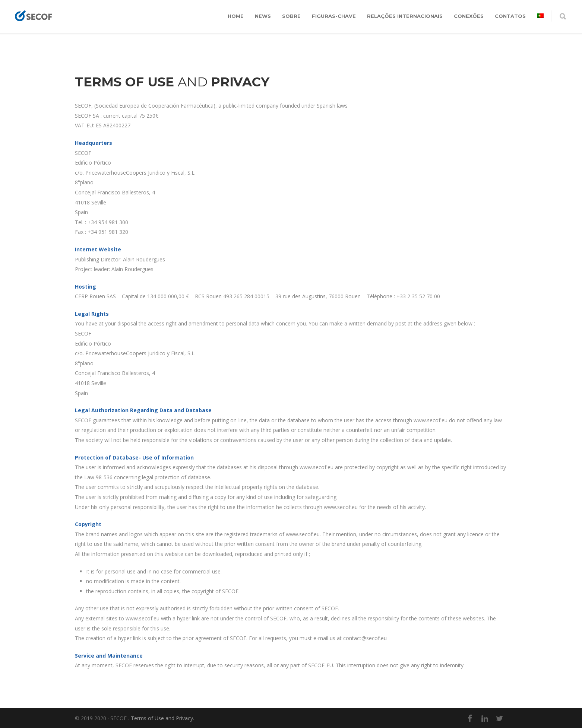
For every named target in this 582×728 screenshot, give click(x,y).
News (263, 16)
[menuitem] (540, 16)
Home (236, 16)
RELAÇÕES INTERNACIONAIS (405, 16)
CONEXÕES (469, 16)
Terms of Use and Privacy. (162, 718)
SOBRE (291, 16)
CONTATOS (510, 16)
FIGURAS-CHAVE (334, 16)
